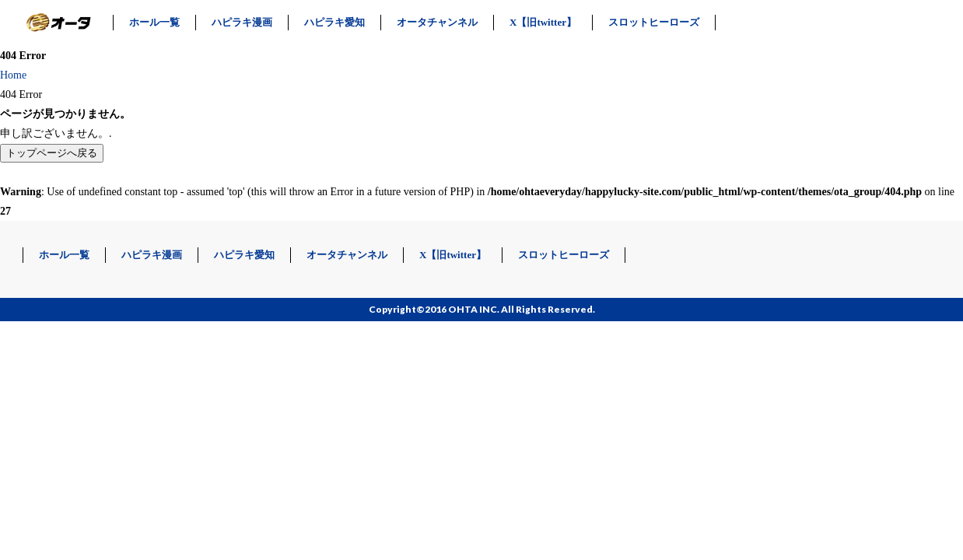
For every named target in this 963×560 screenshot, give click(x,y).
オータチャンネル (437, 22)
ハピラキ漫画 (242, 22)
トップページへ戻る (52, 153)
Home (13, 75)
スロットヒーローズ (654, 22)
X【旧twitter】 (543, 22)
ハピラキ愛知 (334, 22)
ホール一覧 (154, 22)
